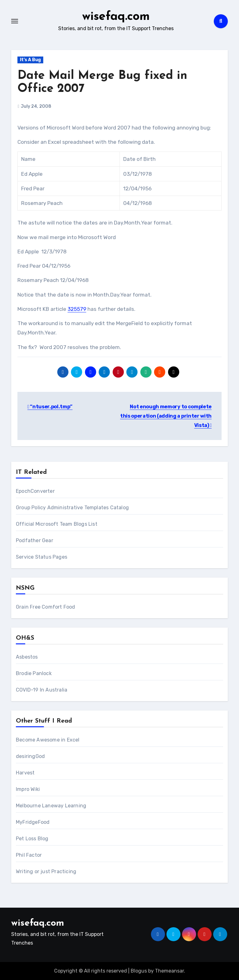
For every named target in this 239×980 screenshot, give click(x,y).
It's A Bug (30, 59)
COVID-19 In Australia (42, 690)
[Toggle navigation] (15, 21)
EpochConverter (35, 491)
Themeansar (169, 971)
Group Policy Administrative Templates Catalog (72, 507)
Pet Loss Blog (32, 838)
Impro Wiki (28, 789)
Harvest (25, 772)
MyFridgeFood (33, 822)
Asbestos (27, 657)
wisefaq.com (116, 17)
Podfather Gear (35, 540)
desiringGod (30, 756)
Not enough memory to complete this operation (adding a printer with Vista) (166, 416)
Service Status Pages (42, 557)
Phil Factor (29, 855)
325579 (77, 309)
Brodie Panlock (34, 673)
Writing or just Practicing (46, 871)
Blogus (139, 971)
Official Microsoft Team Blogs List (57, 524)
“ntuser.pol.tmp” (50, 407)
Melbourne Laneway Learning (51, 805)
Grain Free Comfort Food (46, 607)
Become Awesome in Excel (48, 740)
